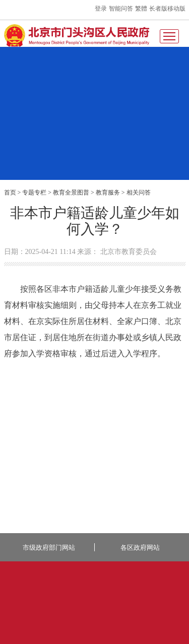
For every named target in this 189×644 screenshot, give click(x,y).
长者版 (158, 9)
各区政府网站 (140, 548)
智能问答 (121, 9)
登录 (101, 9)
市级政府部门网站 (49, 548)
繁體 (141, 9)
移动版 (176, 9)
